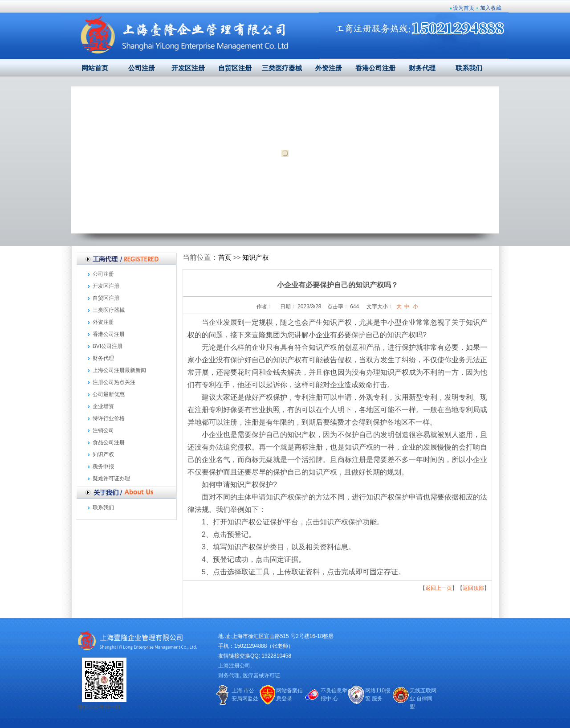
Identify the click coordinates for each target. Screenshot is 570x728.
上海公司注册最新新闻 (119, 370)
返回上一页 (439, 588)
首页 (225, 258)
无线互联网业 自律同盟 (423, 699)
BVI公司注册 (108, 346)
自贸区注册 (235, 68)
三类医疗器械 (282, 68)
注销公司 (103, 430)
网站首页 (95, 68)
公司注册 (142, 68)
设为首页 (464, 8)
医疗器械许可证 (261, 675)
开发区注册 (188, 68)
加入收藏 (491, 8)
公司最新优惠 (109, 394)
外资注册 (329, 68)
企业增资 (103, 406)
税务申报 (103, 466)
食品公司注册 (109, 442)
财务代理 (422, 68)
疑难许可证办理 (111, 479)
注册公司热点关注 (114, 382)
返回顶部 (473, 588)
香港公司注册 (375, 68)
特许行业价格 (109, 418)
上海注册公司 (234, 666)
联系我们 (469, 68)
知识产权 (103, 454)
